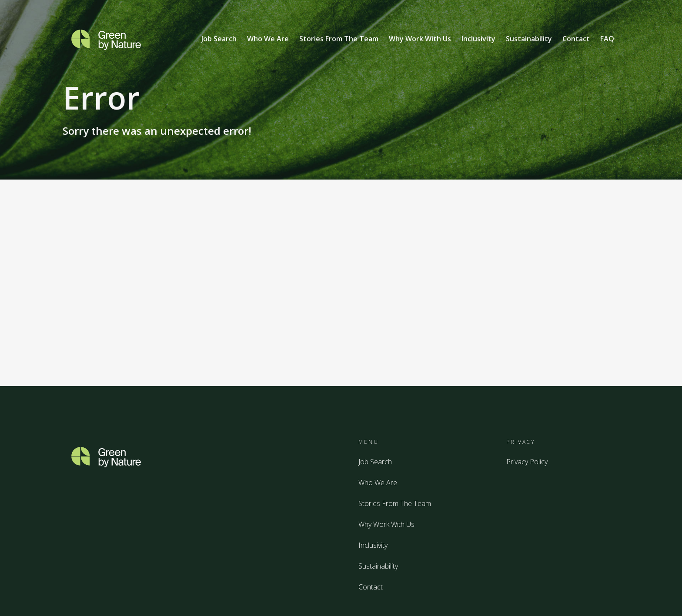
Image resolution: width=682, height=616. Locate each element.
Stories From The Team (339, 39)
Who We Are (268, 39)
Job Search (219, 39)
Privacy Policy (527, 462)
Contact (576, 39)
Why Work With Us (420, 39)
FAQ (607, 39)
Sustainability (529, 39)
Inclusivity (478, 39)
